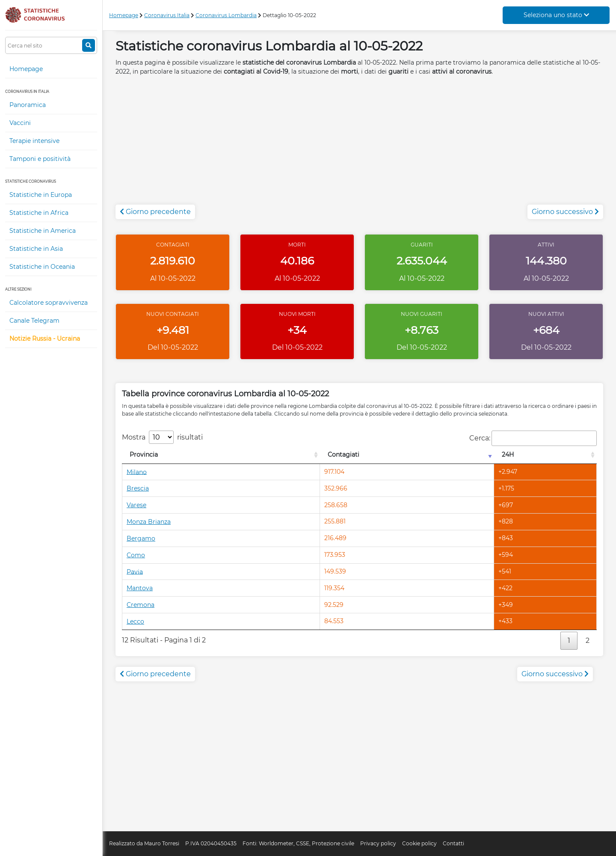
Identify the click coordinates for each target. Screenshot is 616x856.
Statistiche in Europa (41, 195)
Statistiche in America (43, 231)
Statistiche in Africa (39, 213)
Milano (137, 472)
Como (136, 555)
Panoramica (28, 105)
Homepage (26, 69)
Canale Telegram (34, 321)
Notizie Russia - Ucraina (45, 339)
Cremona (141, 605)
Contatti (453, 843)
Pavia (135, 571)
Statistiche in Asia (36, 249)
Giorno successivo (565, 212)
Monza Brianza (149, 522)
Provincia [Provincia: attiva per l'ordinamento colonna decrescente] (144, 455)
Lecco (135, 621)
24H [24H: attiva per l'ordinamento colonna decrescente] (508, 455)
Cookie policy (419, 843)
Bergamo (141, 538)
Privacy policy (378, 843)
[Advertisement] (359, 145)
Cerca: (533, 438)
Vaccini (20, 123)
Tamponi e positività (40, 159)
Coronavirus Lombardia (226, 15)
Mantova (140, 588)
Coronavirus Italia (167, 15)
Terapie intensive (34, 141)
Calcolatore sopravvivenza (49, 303)
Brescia (138, 488)
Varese (136, 505)
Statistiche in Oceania (42, 267)
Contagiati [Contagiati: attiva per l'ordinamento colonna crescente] (344, 455)
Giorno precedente (155, 212)
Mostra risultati (162, 437)
